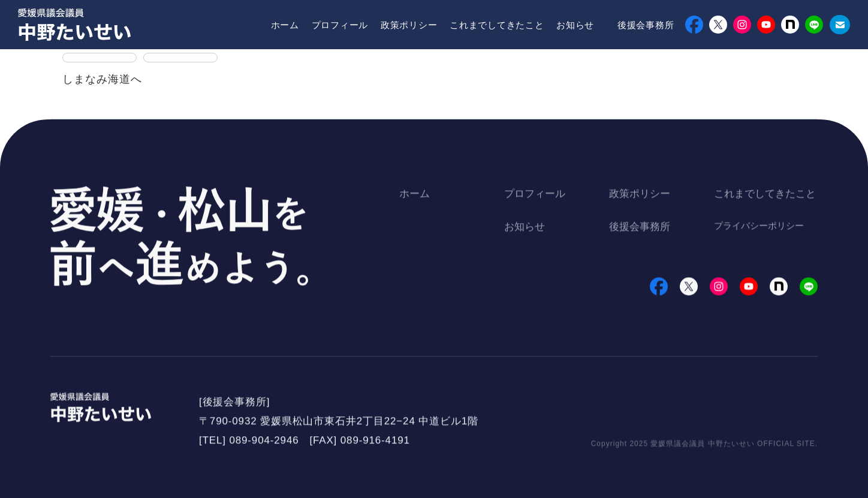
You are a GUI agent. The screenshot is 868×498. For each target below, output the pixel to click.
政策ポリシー (409, 25)
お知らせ (577, 25)
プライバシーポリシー (759, 227)
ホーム (285, 25)
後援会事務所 (646, 25)
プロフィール (340, 25)
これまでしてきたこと (497, 25)
